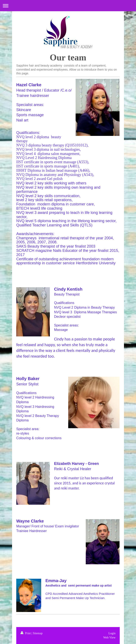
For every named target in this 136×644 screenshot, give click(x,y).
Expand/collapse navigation (68, 6)
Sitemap (38, 633)
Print (26, 633)
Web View (109, 638)
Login (112, 633)
